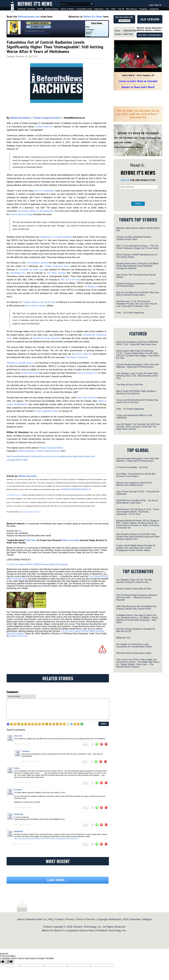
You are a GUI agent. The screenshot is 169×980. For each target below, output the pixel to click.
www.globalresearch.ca (14, 495)
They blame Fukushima (77, 357)
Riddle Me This (123, 638)
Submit (138, 204)
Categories (154, 9)
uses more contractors (88, 398)
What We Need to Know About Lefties (134, 653)
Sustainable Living (84, 9)
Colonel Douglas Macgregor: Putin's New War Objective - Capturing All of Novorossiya (138, 366)
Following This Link (18, 636)
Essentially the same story (31, 270)
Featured (22, 9)
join (20, 531)
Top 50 (121, 9)
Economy (31, 9)
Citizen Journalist (71, 540)
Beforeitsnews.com (29, 17)
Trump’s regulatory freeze (46, 411)
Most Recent (132, 9)
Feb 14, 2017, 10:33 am (23, 783)
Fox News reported (56, 273)
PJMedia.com (92, 287)
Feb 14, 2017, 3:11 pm (22, 808)
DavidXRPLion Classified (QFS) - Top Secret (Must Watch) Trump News (137, 502)
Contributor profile (32, 33)
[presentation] (138, 195)
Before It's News (35, 4)
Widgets (147, 919)
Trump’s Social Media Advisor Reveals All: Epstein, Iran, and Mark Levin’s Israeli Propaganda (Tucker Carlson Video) (136, 548)
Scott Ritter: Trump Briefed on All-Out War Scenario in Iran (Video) (136, 475)
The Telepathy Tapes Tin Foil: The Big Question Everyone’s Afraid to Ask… (134, 581)
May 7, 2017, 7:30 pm (22, 825)
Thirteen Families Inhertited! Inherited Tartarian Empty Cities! (134, 238)
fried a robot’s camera (35, 306)
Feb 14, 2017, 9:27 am (22, 744)
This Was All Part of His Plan (130, 385)
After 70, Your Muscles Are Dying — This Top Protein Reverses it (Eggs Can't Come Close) (137, 247)
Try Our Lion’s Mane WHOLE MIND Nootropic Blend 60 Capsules (37, 564)
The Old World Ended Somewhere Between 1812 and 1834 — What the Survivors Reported (137, 597)
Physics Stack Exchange (21, 214)
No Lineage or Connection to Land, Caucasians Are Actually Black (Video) (134, 645)
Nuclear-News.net (44, 127)
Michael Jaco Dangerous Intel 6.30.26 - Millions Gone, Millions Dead (135, 484)
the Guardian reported (38, 263)
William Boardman (20, 118)
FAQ (51, 919)
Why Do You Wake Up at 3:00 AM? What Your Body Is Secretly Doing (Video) (138, 294)
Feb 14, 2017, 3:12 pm (30, 761)
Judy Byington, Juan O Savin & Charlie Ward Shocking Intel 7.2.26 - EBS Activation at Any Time (137, 376)
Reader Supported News (47, 118)
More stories (45, 33)
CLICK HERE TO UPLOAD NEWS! (150, 35)
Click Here (31, 540)
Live (107, 9)
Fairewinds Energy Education (46, 338)
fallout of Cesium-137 (87, 373)
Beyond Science (52, 9)
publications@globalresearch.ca (76, 489)
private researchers (30, 373)
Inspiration (99, 9)
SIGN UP (125, 180)
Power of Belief (67, 9)
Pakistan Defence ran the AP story (39, 302)
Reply (85, 744)
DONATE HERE (124, 21)
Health (40, 9)
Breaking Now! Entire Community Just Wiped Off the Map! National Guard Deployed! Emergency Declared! (137, 266)
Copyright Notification (109, 919)
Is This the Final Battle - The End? (132, 467)
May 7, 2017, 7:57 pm (22, 844)
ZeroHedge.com (17, 273)
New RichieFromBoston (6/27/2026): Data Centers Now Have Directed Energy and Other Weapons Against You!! (138, 537)
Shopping (143, 9)
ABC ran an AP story (70, 280)
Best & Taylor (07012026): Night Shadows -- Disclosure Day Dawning (137, 392)
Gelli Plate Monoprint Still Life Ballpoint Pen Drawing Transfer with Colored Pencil (137, 608)
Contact (60, 919)
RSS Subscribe (132, 919)
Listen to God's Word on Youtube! (138, 81)
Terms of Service (86, 919)
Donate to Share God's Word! (138, 87)
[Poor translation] (10, 962)
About (21, 919)
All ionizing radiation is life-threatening (35, 211)
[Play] (138, 56)
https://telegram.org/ (150, 138)
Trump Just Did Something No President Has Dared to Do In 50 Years (137, 401)
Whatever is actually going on (21, 363)
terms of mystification (44, 191)
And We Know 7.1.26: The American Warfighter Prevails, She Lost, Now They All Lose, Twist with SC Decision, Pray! (137, 304)
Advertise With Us (36, 919)
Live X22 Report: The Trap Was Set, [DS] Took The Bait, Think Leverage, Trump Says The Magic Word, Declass (138, 427)
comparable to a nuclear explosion (56, 237)
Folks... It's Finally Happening (130, 313)
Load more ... (58, 880)
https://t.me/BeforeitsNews (128, 147)
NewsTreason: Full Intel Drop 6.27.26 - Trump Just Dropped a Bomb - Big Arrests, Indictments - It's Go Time (138, 512)
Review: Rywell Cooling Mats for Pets (134, 589)
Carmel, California (83, 354)
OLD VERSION (150, 19)
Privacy (70, 919)
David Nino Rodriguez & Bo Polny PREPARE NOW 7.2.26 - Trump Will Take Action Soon (137, 343)
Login (151, 5)
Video (114, 9)
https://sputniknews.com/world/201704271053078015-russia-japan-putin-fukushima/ (46, 839)
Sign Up (158, 5)
